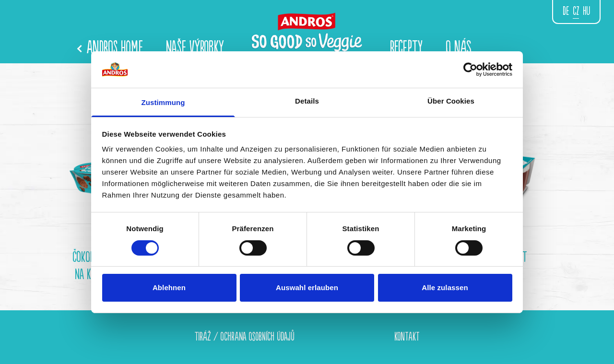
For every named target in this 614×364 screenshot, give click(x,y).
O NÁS (459, 48)
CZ (576, 11)
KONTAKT (407, 337)
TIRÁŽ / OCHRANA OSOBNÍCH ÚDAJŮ (245, 337)
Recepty (406, 48)
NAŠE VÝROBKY (195, 48)
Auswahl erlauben (307, 288)
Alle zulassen (445, 288)
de (566, 11)
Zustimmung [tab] (163, 102)
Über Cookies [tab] (451, 101)
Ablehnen (169, 288)
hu (586, 11)
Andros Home (111, 48)
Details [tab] (307, 101)
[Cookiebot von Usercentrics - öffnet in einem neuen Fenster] (470, 70)
